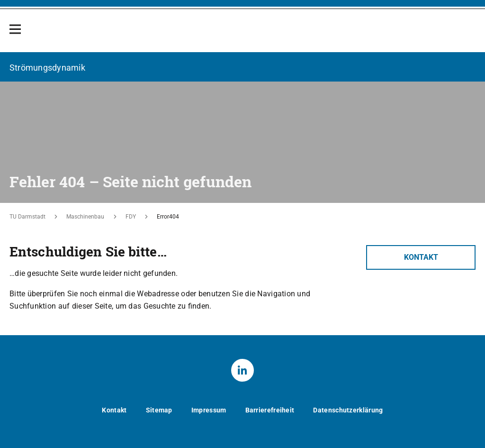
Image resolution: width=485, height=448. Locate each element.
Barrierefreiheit (270, 410)
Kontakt (421, 257)
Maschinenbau (85, 217)
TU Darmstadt (27, 217)
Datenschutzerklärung (348, 410)
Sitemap (159, 410)
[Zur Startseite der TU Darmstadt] (421, 34)
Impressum (209, 410)
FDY (131, 217)
